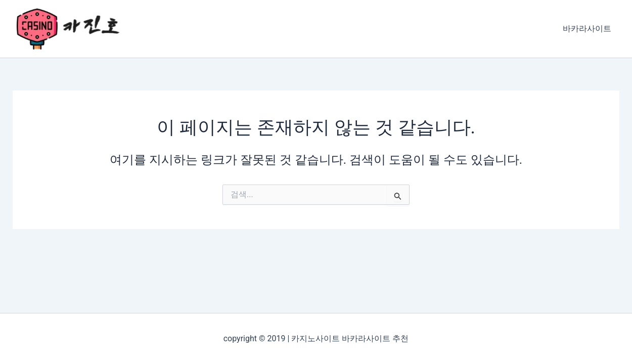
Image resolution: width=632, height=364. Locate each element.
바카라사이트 (587, 29)
